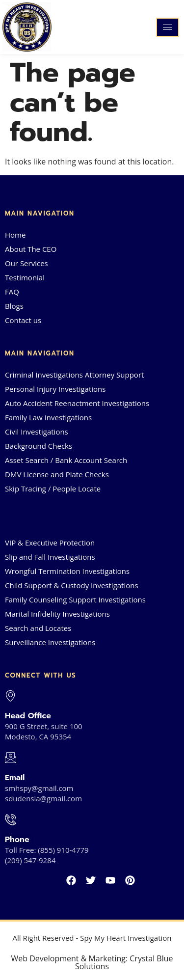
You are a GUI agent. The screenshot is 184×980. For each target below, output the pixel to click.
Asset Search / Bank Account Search (66, 460)
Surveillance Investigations (50, 642)
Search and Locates (38, 628)
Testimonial (25, 277)
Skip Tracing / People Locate (53, 489)
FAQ (12, 292)
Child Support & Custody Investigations (72, 585)
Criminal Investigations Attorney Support (74, 375)
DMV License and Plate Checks (57, 474)
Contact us (23, 320)
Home (15, 235)
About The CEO (31, 249)
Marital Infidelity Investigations (57, 614)
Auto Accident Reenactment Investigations (77, 403)
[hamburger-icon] (168, 27)
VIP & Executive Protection (50, 543)
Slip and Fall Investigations (50, 557)
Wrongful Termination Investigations (67, 571)
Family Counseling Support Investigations (75, 599)
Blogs (14, 306)
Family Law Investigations (48, 417)
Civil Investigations (37, 432)
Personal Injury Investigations (55, 389)
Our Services (26, 263)
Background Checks (39, 446)
